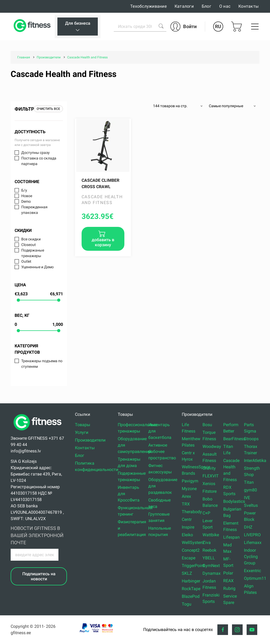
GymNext (211, 566)
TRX (186, 504)
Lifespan (231, 537)
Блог (206, 6)
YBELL (209, 558)
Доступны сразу (35, 153)
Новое (27, 196)
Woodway (212, 446)
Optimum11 (255, 578)
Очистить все (48, 109)
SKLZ (187, 573)
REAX (228, 581)
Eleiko (187, 535)
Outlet (26, 261)
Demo (26, 201)
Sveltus (251, 505)
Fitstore (210, 491)
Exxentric (252, 571)
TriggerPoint (193, 566)
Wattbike (211, 535)
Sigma (250, 431)
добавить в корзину (103, 242)
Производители (90, 440)
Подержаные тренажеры (33, 253)
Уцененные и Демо (37, 267)
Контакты (248, 6)
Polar (228, 573)
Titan (249, 482)
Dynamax (212, 573)
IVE (247, 498)
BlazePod (191, 596)
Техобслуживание (148, 6)
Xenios (209, 484)
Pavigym (190, 481)
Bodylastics (234, 501)
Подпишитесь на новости (39, 576)
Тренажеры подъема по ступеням (42, 364)
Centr (187, 519)
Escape (189, 558)
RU (218, 26)
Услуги (82, 432)
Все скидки (31, 239)
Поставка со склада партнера (39, 161)
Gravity (209, 468)
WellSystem (193, 543)
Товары (83, 425)
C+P (206, 513)
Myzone (189, 489)
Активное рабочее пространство (162, 451)
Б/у (24, 190)
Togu (187, 604)
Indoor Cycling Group (251, 557)
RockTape (191, 589)
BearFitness (234, 439)
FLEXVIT (211, 476)
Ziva (207, 543)
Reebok (209, 550)
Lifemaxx (253, 543)
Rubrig (229, 588)
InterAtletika (255, 461)
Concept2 (191, 550)
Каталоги (184, 6)
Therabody (192, 512)
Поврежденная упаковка (34, 210)
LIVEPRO (252, 535)
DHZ (248, 527)
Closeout (29, 245)
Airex (186, 496)
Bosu (207, 425)
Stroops (251, 439)
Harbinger (191, 581)
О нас (225, 6)
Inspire (188, 527)
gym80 (250, 490)
